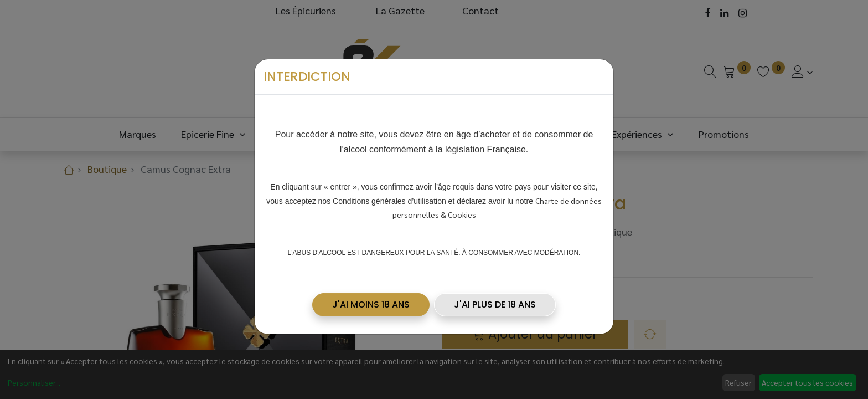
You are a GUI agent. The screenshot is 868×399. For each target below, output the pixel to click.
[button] (371, 301)
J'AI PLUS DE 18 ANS (495, 301)
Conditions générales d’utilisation (389, 197)
